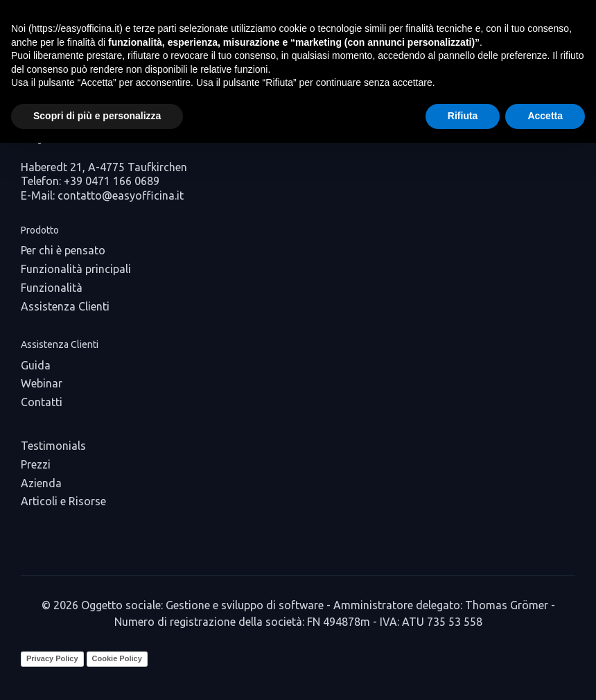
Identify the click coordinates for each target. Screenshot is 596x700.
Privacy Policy (52, 658)
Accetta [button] (545, 116)
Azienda (41, 483)
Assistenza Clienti (65, 306)
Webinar (42, 383)
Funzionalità (52, 288)
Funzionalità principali (76, 269)
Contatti (42, 402)
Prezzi (36, 464)
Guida (36, 365)
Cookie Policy (117, 658)
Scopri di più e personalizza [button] (97, 116)
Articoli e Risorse (63, 501)
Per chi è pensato (63, 250)
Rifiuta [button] (463, 116)
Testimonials (53, 446)
